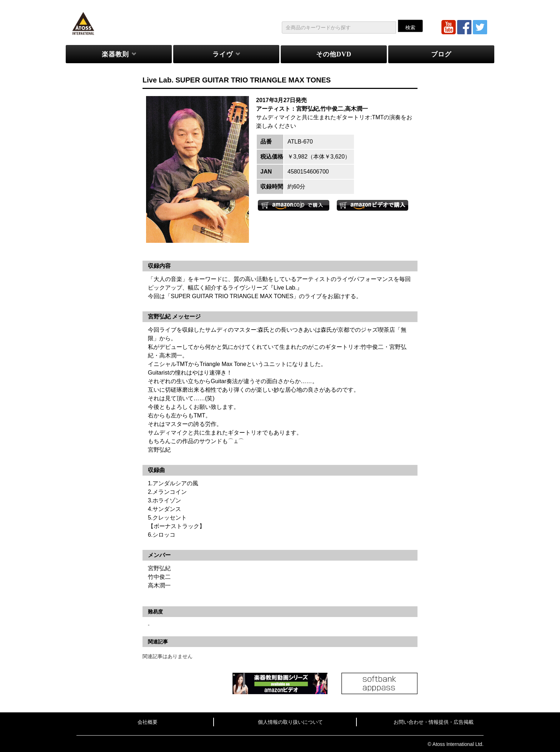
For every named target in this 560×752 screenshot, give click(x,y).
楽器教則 (115, 54)
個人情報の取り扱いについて (290, 722)
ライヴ (223, 54)
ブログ (441, 54)
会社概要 (147, 722)
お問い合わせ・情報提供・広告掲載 (434, 722)
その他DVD (334, 54)
